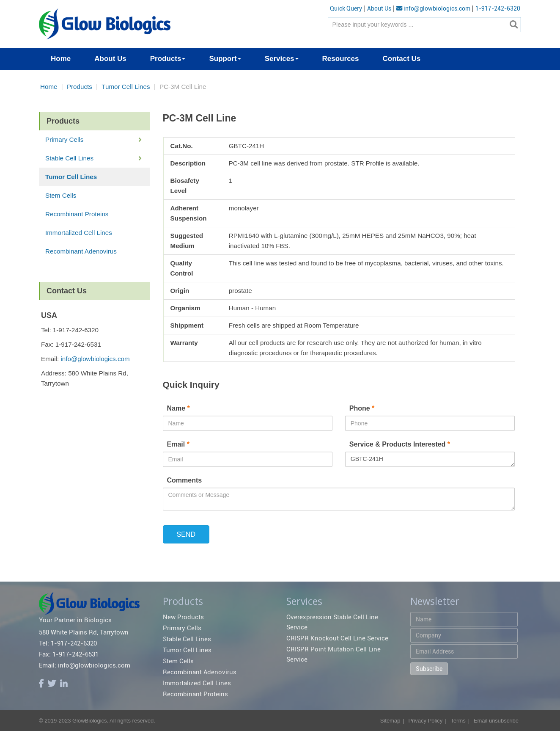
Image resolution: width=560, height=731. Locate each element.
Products (80, 87)
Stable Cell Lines (69, 158)
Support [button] (225, 59)
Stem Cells (61, 195)
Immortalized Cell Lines (79, 233)
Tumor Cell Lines (126, 87)
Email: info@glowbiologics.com (85, 665)
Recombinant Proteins (77, 214)
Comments (185, 480)
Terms (458, 721)
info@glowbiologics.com (433, 8)
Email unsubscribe (496, 721)
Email (179, 444)
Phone (363, 408)
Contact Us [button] (402, 59)
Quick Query (346, 8)
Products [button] (168, 59)
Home (49, 87)
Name (180, 408)
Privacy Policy (425, 721)
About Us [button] (110, 59)
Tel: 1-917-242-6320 (68, 643)
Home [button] (61, 59)
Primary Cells (64, 139)
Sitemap (390, 721)
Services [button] (282, 59)
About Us (379, 8)
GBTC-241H (430, 459)
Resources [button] (341, 59)
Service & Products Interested (400, 444)
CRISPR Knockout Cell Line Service (337, 638)
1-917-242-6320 (498, 8)
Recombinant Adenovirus (81, 251)
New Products (183, 617)
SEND (186, 534)
